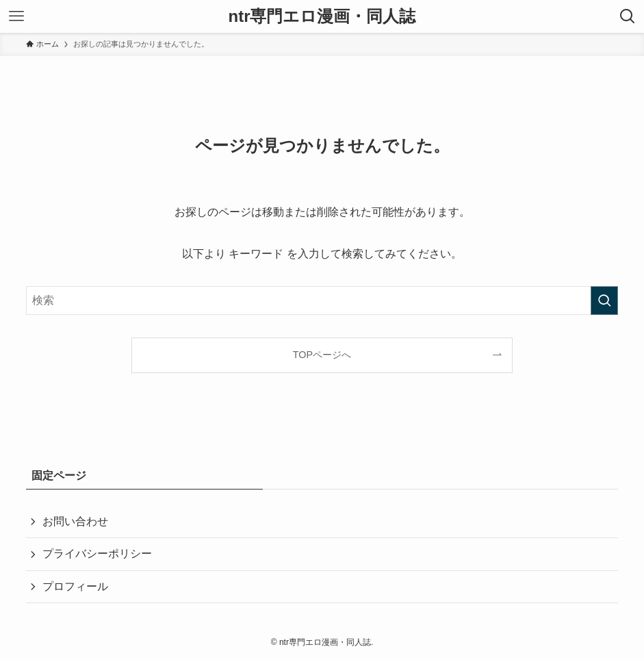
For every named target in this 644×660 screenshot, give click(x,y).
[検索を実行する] (604, 301)
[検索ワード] (322, 301)
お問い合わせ (75, 521)
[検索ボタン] (628, 16)
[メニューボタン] (16, 16)
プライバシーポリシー (97, 554)
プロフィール (75, 586)
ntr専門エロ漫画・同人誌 (322, 16)
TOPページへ (322, 355)
